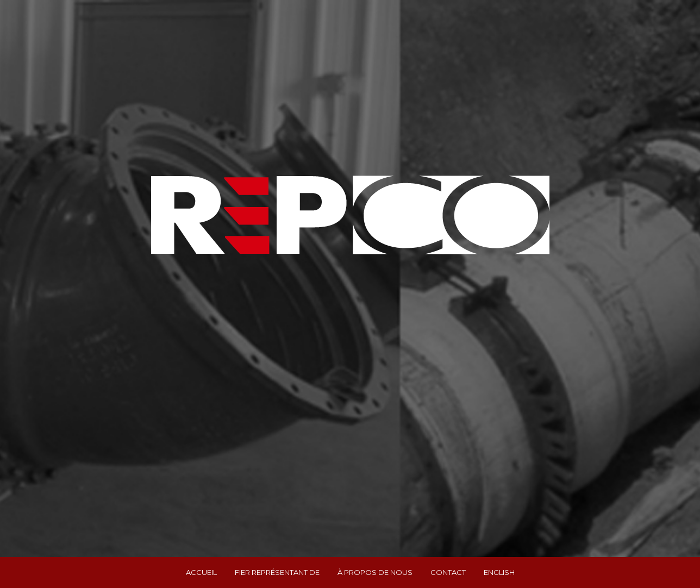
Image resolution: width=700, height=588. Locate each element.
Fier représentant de (277, 572)
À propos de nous (375, 572)
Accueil (201, 572)
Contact (448, 572)
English (499, 572)
